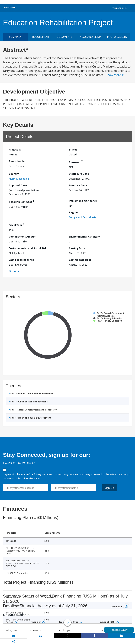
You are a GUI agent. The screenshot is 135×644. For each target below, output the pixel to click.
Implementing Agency (83, 201)
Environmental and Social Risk (28, 248)
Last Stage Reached (22, 260)
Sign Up (109, 488)
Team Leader (17, 161)
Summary (15, 37)
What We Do (10, 7)
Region (73, 212)
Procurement (40, 37)
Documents (65, 37)
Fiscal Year (17, 224)
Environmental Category (84, 237)
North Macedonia (19, 179)
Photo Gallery (117, 37)
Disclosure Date (79, 174)
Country (14, 174)
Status (73, 150)
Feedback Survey (119, 630)
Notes (13, 271)
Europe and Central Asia (83, 217)
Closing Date (77, 248)
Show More (115, 75)
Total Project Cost (21, 201)
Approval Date (18, 185)
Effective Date (78, 185)
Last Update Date (80, 260)
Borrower (76, 162)
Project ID (15, 150)
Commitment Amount (23, 237)
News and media (91, 37)
